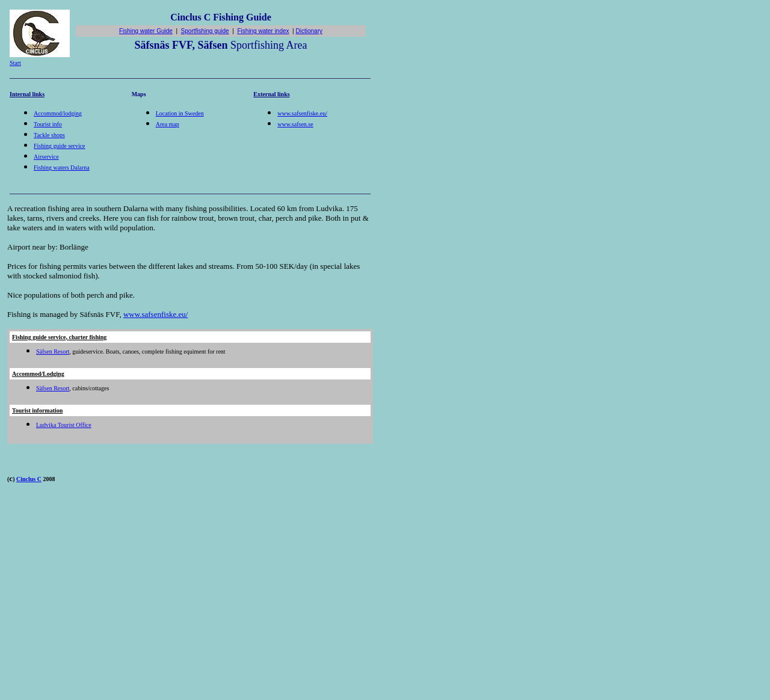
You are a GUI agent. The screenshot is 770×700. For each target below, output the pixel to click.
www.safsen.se (295, 124)
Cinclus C (29, 479)
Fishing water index (263, 31)
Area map (168, 124)
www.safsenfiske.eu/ (302, 113)
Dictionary (309, 31)
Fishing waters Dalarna (62, 167)
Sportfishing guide (205, 31)
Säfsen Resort (53, 352)
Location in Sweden (180, 113)
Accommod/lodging (58, 113)
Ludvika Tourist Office (64, 425)
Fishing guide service (60, 146)
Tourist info (48, 124)
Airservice (46, 157)
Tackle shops (49, 135)
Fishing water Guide (146, 31)
